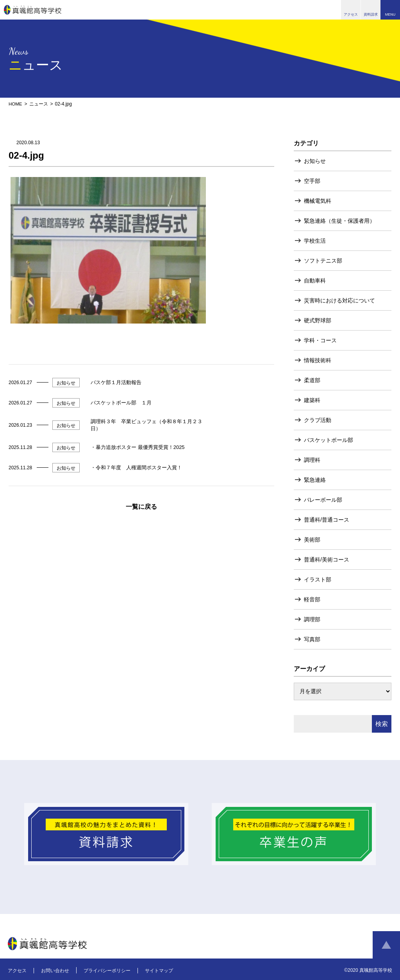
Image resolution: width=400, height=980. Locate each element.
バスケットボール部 (329, 440)
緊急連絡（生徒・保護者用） (339, 220)
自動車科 (315, 280)
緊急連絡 (315, 479)
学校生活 (315, 240)
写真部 (312, 639)
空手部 (312, 181)
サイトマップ (159, 970)
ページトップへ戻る (386, 945)
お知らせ (315, 161)
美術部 (312, 539)
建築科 (312, 400)
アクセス (17, 970)
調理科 (312, 460)
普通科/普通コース (327, 519)
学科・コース (320, 340)
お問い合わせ (55, 970)
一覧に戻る (141, 506)
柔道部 (312, 380)
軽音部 (312, 599)
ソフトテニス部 (323, 260)
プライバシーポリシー (107, 970)
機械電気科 (318, 200)
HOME (16, 104)
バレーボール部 (323, 499)
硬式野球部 (318, 320)
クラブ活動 (318, 420)
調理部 (312, 619)
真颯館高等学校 (33, 10)
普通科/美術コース (327, 559)
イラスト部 (318, 579)
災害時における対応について (339, 300)
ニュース (39, 104)
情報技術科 (318, 360)
